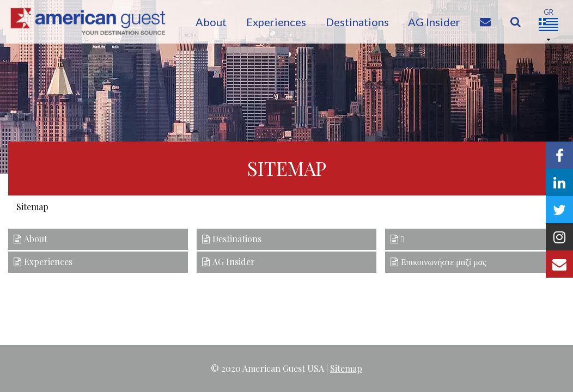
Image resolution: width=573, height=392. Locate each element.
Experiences (273, 22)
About (206, 22)
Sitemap (346, 368)
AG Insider (435, 22)
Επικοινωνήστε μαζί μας (444, 262)
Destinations (356, 22)
